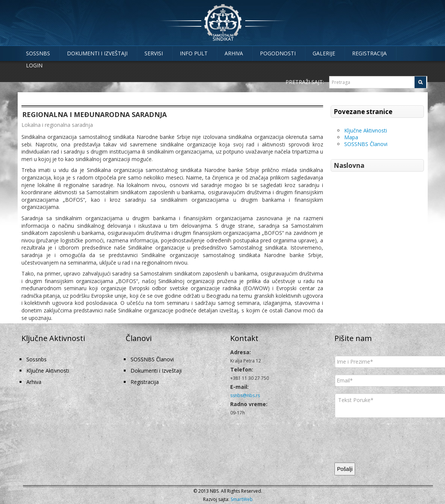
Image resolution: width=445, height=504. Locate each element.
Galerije (324, 53)
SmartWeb (242, 499)
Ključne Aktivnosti (366, 130)
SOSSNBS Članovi (366, 144)
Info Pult (194, 53)
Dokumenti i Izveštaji (97, 53)
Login (34, 65)
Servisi (154, 53)
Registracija (369, 53)
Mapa (351, 137)
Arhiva (234, 53)
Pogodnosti (278, 53)
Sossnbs (38, 53)
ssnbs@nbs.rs (245, 395)
